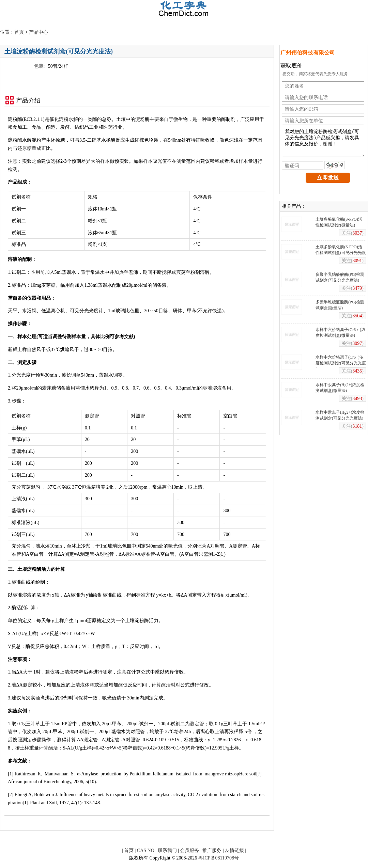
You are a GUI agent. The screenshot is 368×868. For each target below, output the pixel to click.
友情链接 (234, 850)
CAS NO (146, 850)
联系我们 (167, 850)
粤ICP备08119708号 (219, 858)
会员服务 (189, 850)
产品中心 (39, 32)
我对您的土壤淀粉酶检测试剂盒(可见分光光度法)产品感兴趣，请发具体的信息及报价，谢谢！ (323, 145)
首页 (19, 32)
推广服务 (212, 850)
